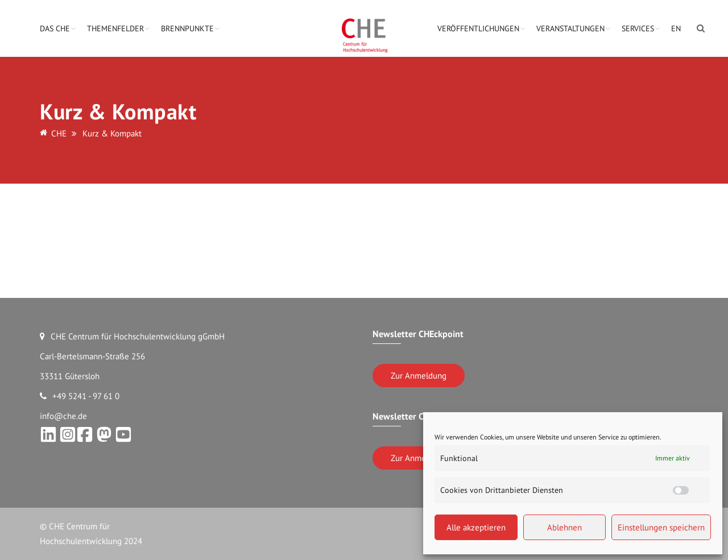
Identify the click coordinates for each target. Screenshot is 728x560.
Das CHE (55, 28)
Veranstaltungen (570, 28)
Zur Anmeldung (419, 376)
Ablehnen (564, 527)
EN (676, 28)
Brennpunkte (187, 28)
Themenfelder (115, 28)
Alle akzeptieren (476, 527)
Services (638, 28)
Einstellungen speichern (661, 527)
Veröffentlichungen (478, 28)
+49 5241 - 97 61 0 (80, 396)
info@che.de (63, 416)
